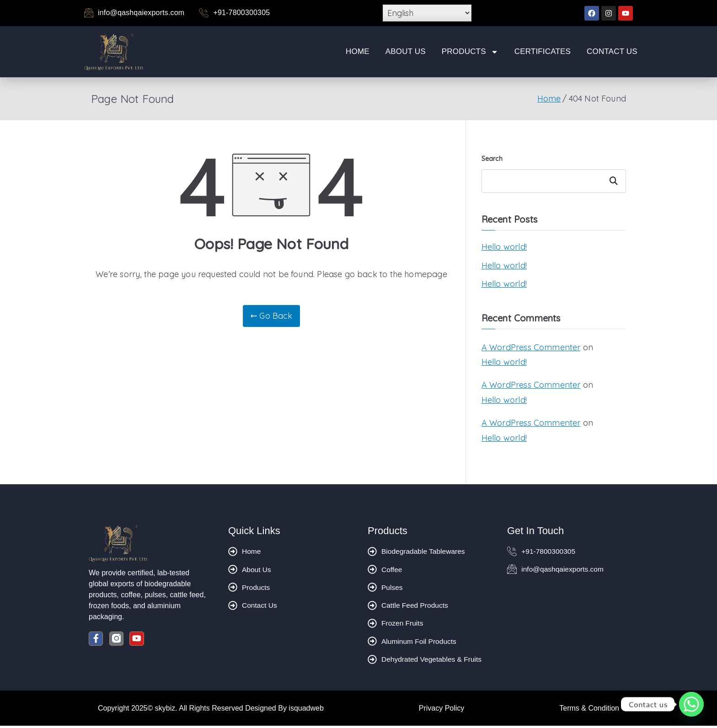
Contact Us (612, 51)
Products (470, 52)
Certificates (543, 51)
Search (492, 159)
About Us (406, 51)
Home (358, 51)
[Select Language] (427, 13)
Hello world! (504, 247)
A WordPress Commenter (531, 347)
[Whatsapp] (691, 704)
